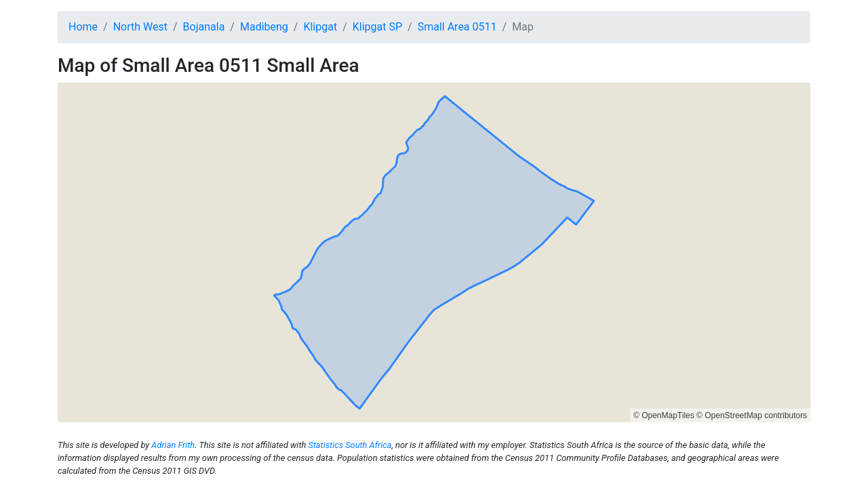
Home (83, 27)
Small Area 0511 (457, 27)
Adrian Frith (173, 445)
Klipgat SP (377, 27)
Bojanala (204, 27)
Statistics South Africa (350, 445)
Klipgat (320, 27)
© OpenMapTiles (664, 415)
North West (140, 27)
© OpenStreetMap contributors (752, 415)
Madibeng (264, 27)
